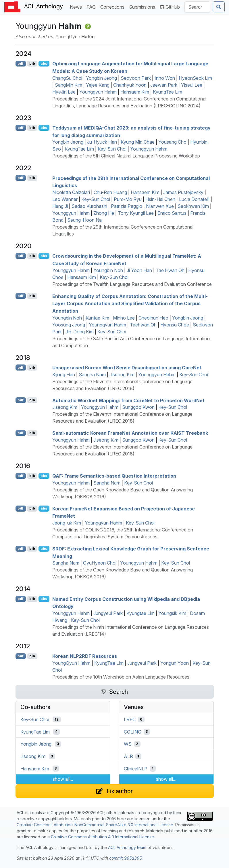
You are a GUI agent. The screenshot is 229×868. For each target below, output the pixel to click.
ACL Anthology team (127, 847)
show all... (63, 779)
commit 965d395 (125, 858)
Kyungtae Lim (141, 613)
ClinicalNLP (136, 768)
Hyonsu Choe (175, 325)
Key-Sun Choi (112, 149)
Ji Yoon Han (139, 270)
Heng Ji (60, 206)
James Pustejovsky (183, 192)
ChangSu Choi (67, 78)
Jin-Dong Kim (80, 332)
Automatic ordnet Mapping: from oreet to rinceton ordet (128, 400)
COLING (133, 732)
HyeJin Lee (64, 92)
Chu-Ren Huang (110, 192)
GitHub (170, 7)
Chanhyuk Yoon (130, 85)
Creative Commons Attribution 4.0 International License (102, 837)
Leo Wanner (65, 199)
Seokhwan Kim (193, 206)
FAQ (92, 6)
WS (128, 744)
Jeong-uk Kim (67, 523)
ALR (128, 756)
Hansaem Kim (135, 92)
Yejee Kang (98, 85)
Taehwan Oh (143, 325)
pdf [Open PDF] (21, 63)
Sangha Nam (92, 375)
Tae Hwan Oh (170, 270)
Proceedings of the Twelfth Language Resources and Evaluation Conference (132, 284)
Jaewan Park (164, 85)
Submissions (143, 6)
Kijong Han (64, 375)
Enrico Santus (172, 213)
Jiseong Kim (122, 375)
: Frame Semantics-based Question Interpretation (114, 476)
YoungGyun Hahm (71, 663)
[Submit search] (219, 7)
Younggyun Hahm (98, 92)
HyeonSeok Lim (195, 78)
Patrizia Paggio (127, 206)
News (77, 6)
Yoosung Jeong (69, 325)
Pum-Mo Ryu (128, 199)
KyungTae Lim (168, 92)
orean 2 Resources (85, 656)
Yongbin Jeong (101, 78)
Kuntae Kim (97, 318)
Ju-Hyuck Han (102, 142)
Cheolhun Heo (153, 318)
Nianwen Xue (160, 206)
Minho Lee (124, 318)
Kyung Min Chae (138, 142)
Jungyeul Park (108, 613)
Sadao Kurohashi (89, 206)
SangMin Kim (69, 85)
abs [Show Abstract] (44, 63)
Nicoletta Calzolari (71, 192)
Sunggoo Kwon (138, 407)
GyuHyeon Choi (100, 563)
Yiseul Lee (192, 85)
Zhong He (104, 213)
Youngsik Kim (172, 613)
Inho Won (165, 78)
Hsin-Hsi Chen (160, 199)
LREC (130, 719)
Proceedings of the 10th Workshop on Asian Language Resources (121, 677)
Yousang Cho (172, 142)
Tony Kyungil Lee (136, 213)
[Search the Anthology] (197, 7)
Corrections (113, 6)
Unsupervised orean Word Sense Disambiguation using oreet (127, 368)
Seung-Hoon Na (84, 220)
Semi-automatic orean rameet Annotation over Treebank (130, 433)
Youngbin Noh (108, 270)
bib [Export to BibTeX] (32, 63)
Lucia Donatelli (194, 199)
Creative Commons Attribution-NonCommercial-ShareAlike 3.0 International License (95, 825)
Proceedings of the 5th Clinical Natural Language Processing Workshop (126, 156)
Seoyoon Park (136, 78)
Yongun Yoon (175, 663)
